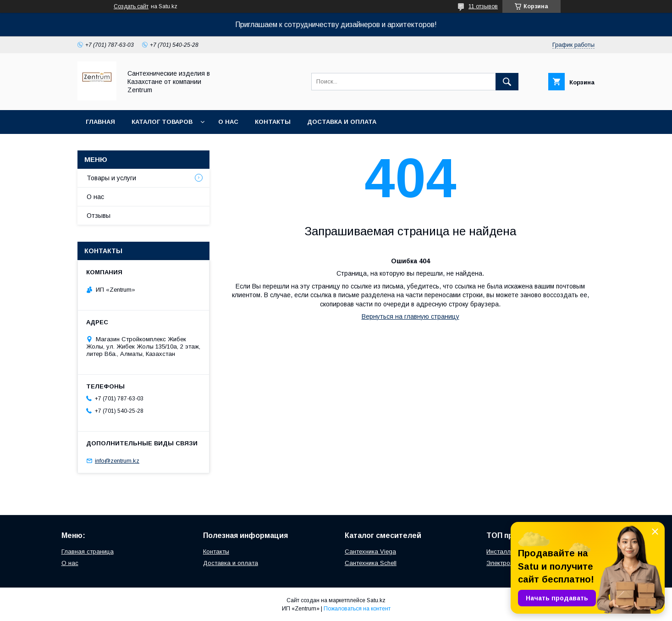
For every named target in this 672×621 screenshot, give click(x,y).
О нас (228, 122)
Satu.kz (376, 600)
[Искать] (507, 82)
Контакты (273, 122)
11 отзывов (483, 6)
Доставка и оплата (342, 122)
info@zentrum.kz (117, 461)
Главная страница (88, 552)
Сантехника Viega (370, 552)
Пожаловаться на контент (357, 609)
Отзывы (99, 216)
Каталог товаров (162, 122)
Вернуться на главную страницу (410, 316)
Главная (100, 122)
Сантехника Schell (371, 563)
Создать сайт (131, 6)
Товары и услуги (111, 178)
